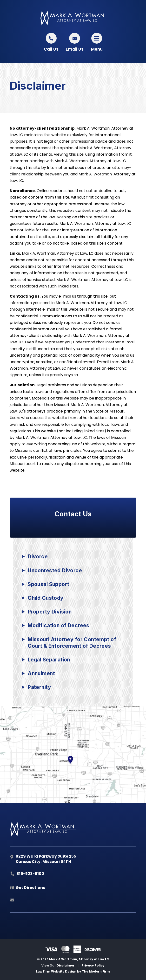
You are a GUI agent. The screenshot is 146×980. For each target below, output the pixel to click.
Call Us (51, 49)
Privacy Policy (93, 965)
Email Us (75, 49)
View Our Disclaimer (58, 965)
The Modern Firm (96, 971)
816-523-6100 (30, 874)
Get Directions (30, 888)
